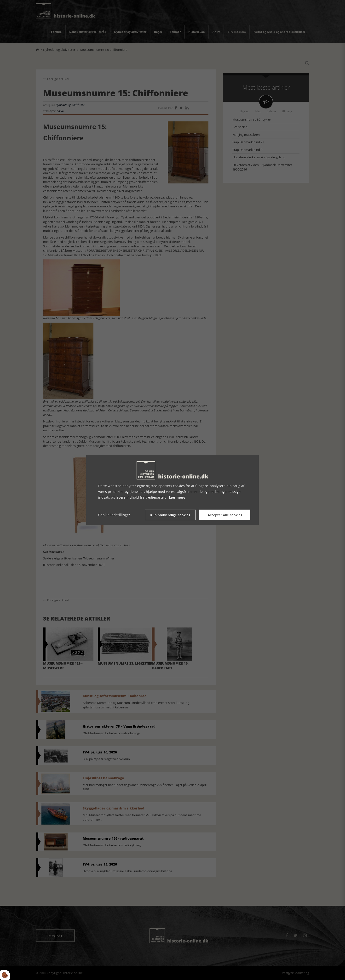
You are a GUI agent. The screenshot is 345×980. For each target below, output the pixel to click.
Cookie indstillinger (114, 515)
